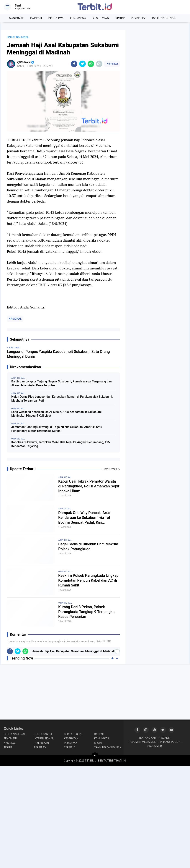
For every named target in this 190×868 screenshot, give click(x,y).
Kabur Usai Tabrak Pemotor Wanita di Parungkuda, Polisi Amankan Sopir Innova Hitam (89, 486)
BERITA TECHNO (74, 734)
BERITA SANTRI (43, 734)
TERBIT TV (138, 18)
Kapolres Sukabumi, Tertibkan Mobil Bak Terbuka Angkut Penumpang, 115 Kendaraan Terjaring (60, 444)
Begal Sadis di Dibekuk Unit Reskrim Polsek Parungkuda (88, 547)
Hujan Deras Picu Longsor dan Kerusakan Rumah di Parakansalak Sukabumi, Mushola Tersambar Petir (62, 399)
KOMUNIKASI (102, 738)
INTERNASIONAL (164, 18)
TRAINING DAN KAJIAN (108, 747)
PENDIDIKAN (41, 743)
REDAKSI (165, 738)
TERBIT (8, 747)
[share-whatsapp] (91, 64)
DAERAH (36, 18)
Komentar (112, 64)
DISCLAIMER (154, 746)
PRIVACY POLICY (170, 742)
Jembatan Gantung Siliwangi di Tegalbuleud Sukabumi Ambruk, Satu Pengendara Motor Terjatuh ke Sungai (57, 429)
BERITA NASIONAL (15, 734)
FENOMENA (78, 18)
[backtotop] (95, 756)
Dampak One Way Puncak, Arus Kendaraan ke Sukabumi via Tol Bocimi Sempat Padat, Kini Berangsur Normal (84, 518)
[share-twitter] (82, 64)
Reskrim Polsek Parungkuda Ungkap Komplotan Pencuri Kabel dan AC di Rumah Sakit (88, 580)
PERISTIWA (56, 18)
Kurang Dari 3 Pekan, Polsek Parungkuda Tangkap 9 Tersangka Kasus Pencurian (86, 612)
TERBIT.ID (70, 747)
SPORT (120, 18)
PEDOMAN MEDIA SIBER (143, 742)
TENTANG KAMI (148, 738)
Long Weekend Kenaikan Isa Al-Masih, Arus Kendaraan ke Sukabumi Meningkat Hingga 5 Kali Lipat (56, 414)
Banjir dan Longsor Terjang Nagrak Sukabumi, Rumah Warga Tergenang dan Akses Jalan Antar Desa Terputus (62, 383)
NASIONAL (17, 18)
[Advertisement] (157, 53)
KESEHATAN (101, 18)
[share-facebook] (74, 64)
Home (10, 37)
